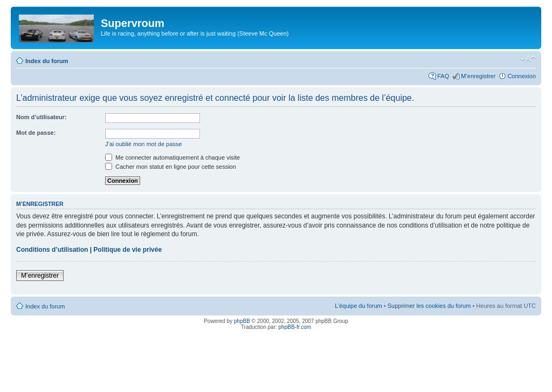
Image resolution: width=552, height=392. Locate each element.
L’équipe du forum (358, 306)
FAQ (443, 76)
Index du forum (47, 61)
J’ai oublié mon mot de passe (143, 144)
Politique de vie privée (127, 250)
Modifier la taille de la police (528, 59)
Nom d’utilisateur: (42, 117)
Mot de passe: (36, 133)
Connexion (522, 76)
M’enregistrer (478, 76)
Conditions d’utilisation (52, 250)
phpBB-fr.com (295, 327)
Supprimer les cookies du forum (429, 306)
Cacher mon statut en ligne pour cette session (171, 167)
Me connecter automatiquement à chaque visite (172, 157)
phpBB (242, 321)
